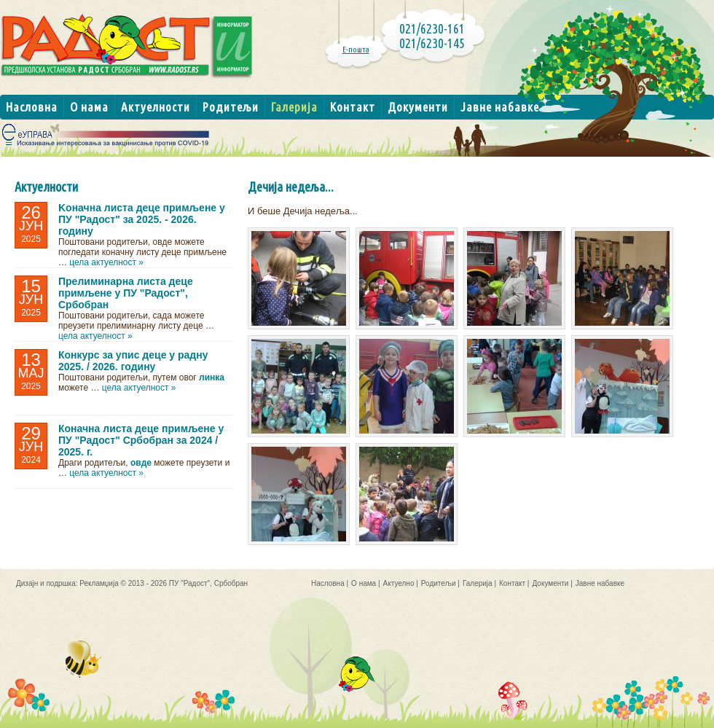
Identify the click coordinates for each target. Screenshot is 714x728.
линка (212, 377)
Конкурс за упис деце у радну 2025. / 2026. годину (133, 361)
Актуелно (399, 583)
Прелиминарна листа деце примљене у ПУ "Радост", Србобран (126, 293)
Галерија (294, 107)
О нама (89, 107)
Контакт (353, 107)
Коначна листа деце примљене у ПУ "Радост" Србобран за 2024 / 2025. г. (141, 440)
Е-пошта (356, 50)
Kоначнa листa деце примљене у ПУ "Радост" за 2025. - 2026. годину (142, 219)
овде (141, 463)
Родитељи (231, 107)
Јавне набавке (500, 107)
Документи (418, 107)
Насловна (32, 107)
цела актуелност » (106, 262)
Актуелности (156, 107)
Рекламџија (99, 583)
